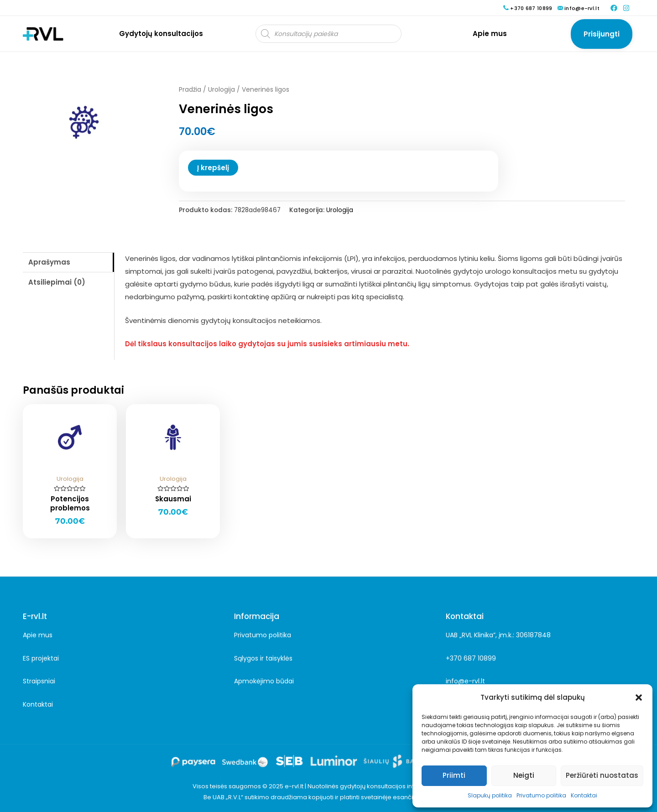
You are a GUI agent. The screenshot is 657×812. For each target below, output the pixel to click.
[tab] (68, 262)
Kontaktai (584, 795)
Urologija (222, 90)
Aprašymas (49, 262)
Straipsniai (39, 681)
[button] (639, 697)
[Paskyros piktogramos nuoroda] (602, 34)
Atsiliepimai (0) (57, 282)
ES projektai (41, 658)
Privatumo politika (541, 795)
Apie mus (38, 635)
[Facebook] (614, 8)
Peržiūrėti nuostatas (602, 775)
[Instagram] (626, 8)
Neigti (524, 775)
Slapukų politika (490, 795)
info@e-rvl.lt (465, 681)
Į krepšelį (213, 168)
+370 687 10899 (471, 658)
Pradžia (190, 90)
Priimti (454, 775)
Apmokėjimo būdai (264, 681)
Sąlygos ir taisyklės (263, 658)
